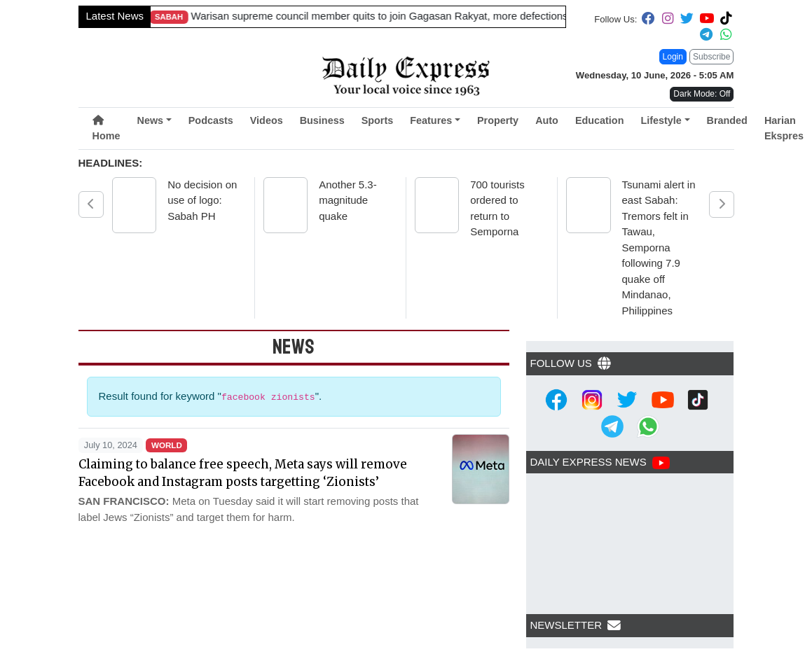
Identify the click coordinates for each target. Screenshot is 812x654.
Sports (378, 120)
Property (498, 120)
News (150, 120)
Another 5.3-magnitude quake (348, 200)
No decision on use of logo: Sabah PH (202, 200)
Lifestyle (661, 120)
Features (431, 120)
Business (322, 120)
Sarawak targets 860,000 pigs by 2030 (337, 16)
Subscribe (711, 57)
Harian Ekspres (784, 128)
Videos (267, 120)
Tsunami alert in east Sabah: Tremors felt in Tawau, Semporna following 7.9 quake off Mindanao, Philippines (659, 248)
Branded (727, 120)
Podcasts (211, 120)
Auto (547, 120)
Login (673, 57)
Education (600, 120)
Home (106, 128)
